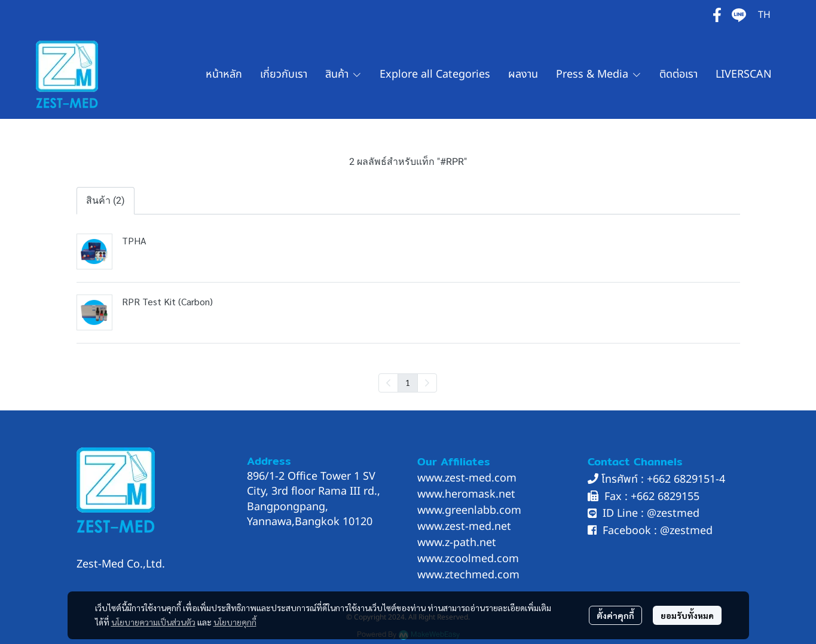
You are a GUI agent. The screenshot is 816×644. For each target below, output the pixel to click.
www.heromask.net (466, 494)
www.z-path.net (457, 543)
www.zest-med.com (467, 478)
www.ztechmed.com (468, 575)
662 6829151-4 (689, 479)
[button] (764, 15)
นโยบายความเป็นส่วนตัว (153, 622)
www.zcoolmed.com (468, 559)
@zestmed (673, 513)
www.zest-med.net (464, 527)
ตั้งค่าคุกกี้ (615, 615)
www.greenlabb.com (469, 510)
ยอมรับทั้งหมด (687, 615)
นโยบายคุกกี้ (235, 622)
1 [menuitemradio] (408, 382)
